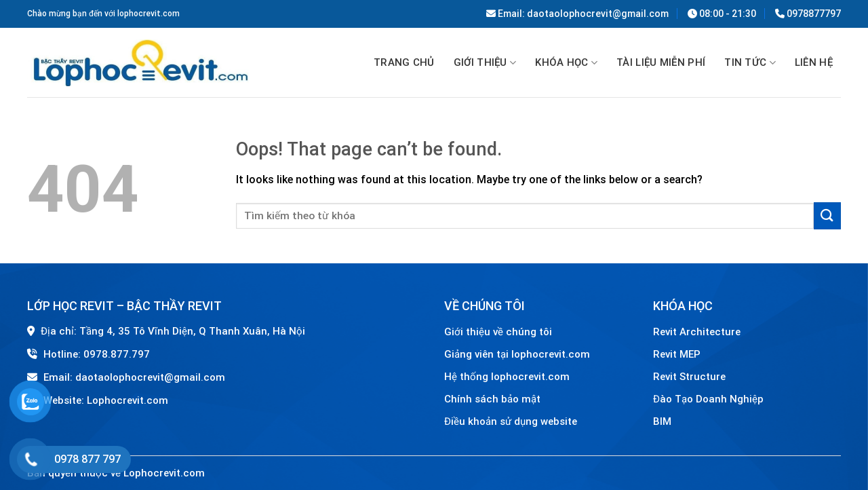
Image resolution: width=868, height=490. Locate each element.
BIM (662, 421)
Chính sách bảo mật (492, 399)
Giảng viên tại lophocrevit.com (517, 354)
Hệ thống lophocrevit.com (507, 377)
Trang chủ (404, 62)
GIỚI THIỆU (485, 63)
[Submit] (827, 215)
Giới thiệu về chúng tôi (498, 332)
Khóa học (566, 63)
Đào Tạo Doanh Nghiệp (710, 399)
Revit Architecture (697, 332)
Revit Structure (691, 377)
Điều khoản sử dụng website (511, 421)
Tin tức (750, 63)
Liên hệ (814, 62)
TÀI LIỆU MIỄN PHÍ (661, 62)
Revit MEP (677, 354)
